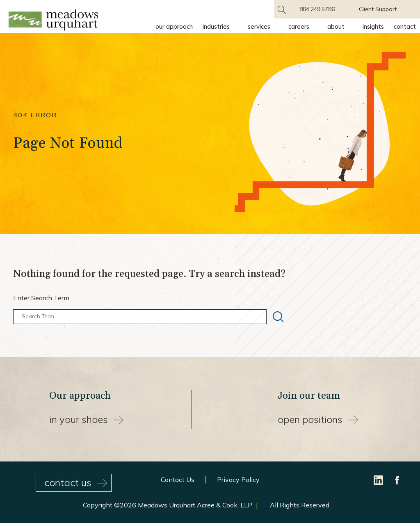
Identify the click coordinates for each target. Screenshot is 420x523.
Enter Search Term (41, 298)
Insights (373, 26)
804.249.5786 (317, 9)
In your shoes (87, 419)
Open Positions (318, 419)
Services (259, 26)
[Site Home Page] (53, 22)
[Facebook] (397, 480)
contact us (76, 482)
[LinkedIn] (379, 480)
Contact (405, 26)
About (336, 26)
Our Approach (174, 26)
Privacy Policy (238, 480)
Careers (299, 26)
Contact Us (178, 480)
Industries (216, 26)
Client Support (378, 9)
